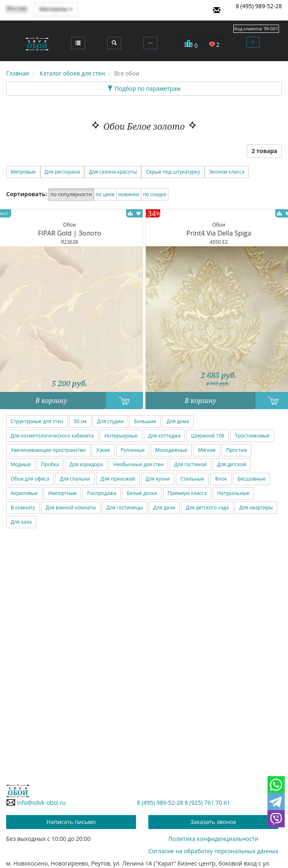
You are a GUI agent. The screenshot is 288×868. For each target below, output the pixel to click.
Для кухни (158, 479)
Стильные (192, 479)
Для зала (21, 522)
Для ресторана (62, 172)
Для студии (110, 421)
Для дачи (164, 507)
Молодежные (171, 450)
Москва (17, 8)
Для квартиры (256, 507)
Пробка (50, 464)
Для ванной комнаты (71, 507)
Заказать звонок (213, 822)
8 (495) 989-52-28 (259, 6)
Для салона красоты (113, 172)
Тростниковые (252, 436)
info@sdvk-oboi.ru (36, 802)
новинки (129, 194)
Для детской (232, 464)
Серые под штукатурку (173, 172)
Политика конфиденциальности (213, 839)
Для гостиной (190, 464)
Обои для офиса (30, 479)
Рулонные (133, 450)
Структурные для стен (37, 421)
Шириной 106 (208, 436)
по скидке (155, 194)
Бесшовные (251, 479)
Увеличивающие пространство (48, 450)
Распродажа (102, 493)
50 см (80, 421)
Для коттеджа (165, 436)
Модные (21, 464)
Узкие (103, 450)
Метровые (23, 172)
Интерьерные (121, 436)
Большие (145, 421)
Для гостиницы (124, 507)
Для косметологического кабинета (52, 436)
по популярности (71, 194)
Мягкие (207, 450)
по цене (105, 194)
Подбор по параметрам (144, 88)
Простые (236, 450)
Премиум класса (187, 493)
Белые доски (142, 493)
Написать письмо (71, 822)
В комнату (23, 507)
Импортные (62, 493)
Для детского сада (207, 507)
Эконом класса (227, 172)
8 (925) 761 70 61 (207, 803)
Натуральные (234, 493)
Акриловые (24, 493)
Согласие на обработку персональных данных (213, 851)
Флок (221, 479)
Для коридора (86, 464)
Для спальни (75, 479)
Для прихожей (118, 479)
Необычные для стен (138, 464)
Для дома (178, 421)
